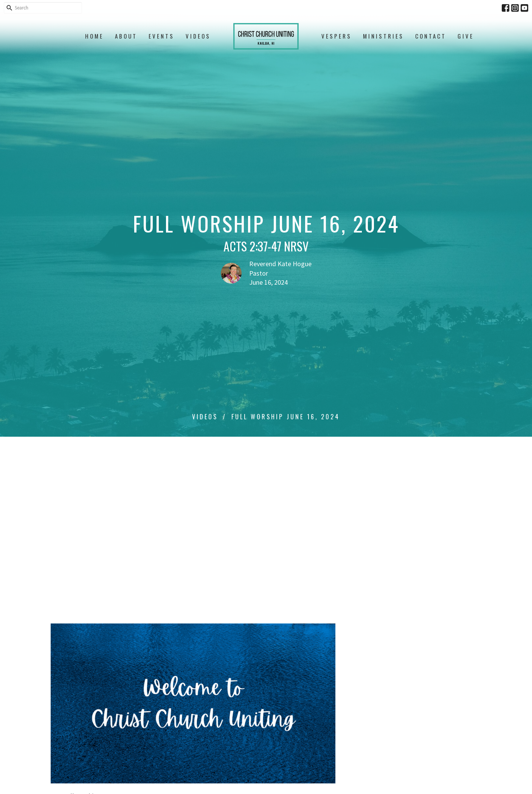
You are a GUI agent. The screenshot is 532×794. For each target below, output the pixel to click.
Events (161, 36)
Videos (198, 36)
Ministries (383, 36)
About (126, 36)
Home (94, 36)
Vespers (337, 36)
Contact (431, 36)
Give (466, 36)
